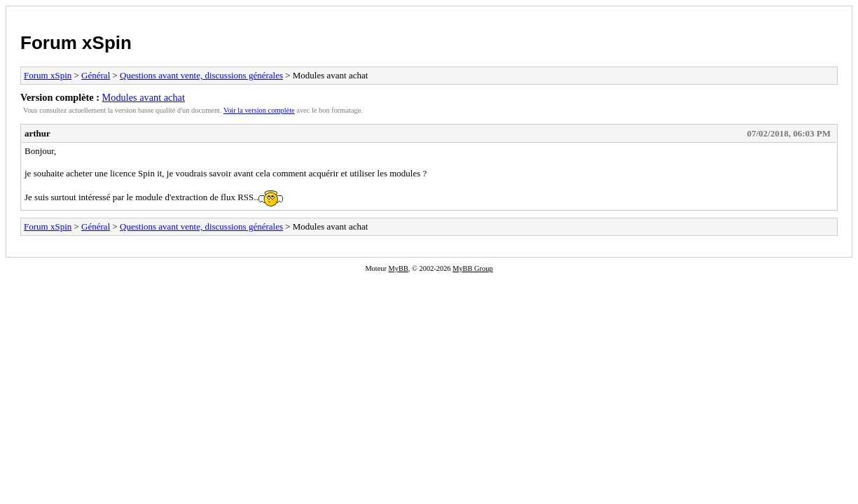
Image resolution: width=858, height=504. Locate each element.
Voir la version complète (259, 110)
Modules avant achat (144, 97)
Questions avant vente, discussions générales (201, 75)
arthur (37, 133)
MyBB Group (472, 268)
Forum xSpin (76, 43)
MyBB (399, 268)
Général (96, 75)
